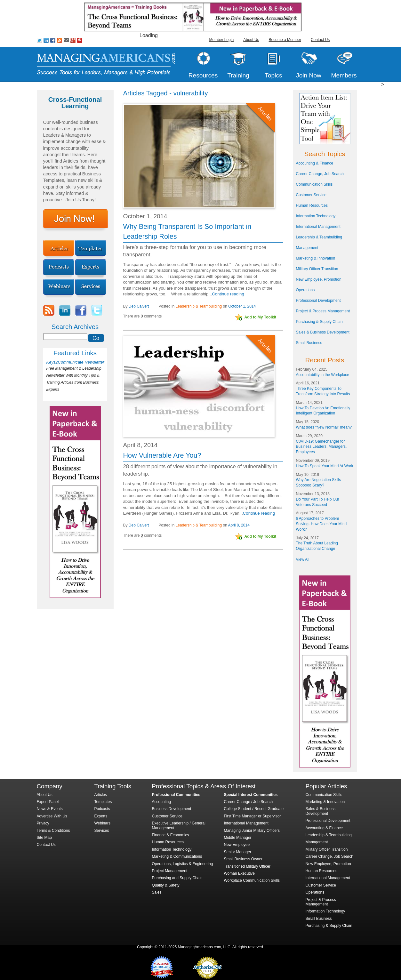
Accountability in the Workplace (323, 375)
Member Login (222, 40)
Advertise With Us (52, 816)
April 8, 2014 (239, 525)
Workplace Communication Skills (252, 880)
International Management (318, 227)
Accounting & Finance (315, 163)
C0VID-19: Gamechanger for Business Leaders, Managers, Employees (321, 447)
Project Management (170, 871)
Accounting (161, 802)
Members (344, 75)
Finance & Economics (171, 835)
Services (102, 831)
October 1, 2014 (242, 306)
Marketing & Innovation (316, 258)
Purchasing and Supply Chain (177, 878)
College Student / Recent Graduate (254, 809)
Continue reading (228, 294)
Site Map (44, 838)
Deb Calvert (139, 306)
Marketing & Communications (177, 856)
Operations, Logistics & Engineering (183, 864)
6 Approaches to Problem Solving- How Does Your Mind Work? (321, 524)
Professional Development (318, 301)
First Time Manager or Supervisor (253, 816)
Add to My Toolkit (261, 317)
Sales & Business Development (323, 332)
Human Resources (312, 205)
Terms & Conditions (53, 831)
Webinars (102, 823)
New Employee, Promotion (319, 279)
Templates (103, 802)
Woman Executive (240, 873)
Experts (101, 816)
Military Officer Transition (317, 269)
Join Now (309, 75)
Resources (203, 75)
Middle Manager (238, 838)
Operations (305, 290)
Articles (101, 795)
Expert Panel (48, 802)
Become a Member (285, 40)
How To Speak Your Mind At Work (325, 466)
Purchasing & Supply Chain (319, 322)
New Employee (237, 845)
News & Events (50, 809)
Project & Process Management (323, 311)
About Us (251, 40)
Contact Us (320, 40)
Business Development (172, 809)
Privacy (43, 823)
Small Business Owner (243, 859)
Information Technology (316, 216)
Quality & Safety (166, 885)
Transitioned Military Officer (247, 866)
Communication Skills (314, 184)
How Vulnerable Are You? (162, 455)
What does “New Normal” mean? (324, 427)
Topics (273, 75)
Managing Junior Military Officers (252, 831)
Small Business (309, 343)
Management (307, 248)
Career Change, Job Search (320, 174)
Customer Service (311, 195)
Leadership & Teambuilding (199, 306)
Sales (157, 892)
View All (303, 559)
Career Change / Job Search (249, 802)
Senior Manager (238, 852)
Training (238, 75)
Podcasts (102, 809)
